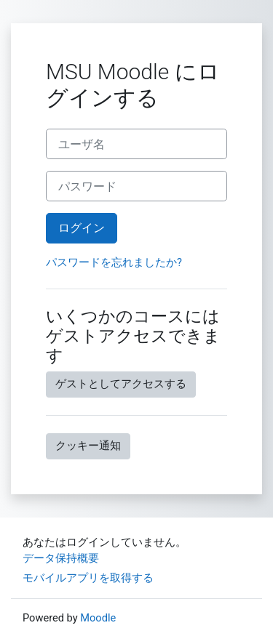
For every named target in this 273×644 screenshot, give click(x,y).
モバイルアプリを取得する (88, 578)
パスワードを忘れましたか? (114, 262)
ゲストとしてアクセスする (121, 384)
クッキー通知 (88, 446)
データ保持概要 (61, 558)
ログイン (82, 228)
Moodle (98, 618)
